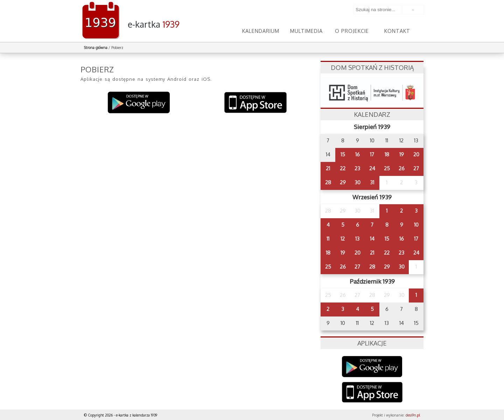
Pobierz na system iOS (255, 103)
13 (357, 239)
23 (357, 168)
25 (387, 168)
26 (402, 168)
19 (402, 154)
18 (387, 154)
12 (343, 239)
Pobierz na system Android (139, 103)
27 (416, 168)
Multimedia (306, 31)
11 (328, 239)
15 (343, 154)
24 (372, 168)
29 (343, 182)
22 (343, 168)
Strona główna (96, 48)
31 (372, 182)
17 (372, 154)
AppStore (372, 393)
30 (358, 182)
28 (328, 182)
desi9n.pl (413, 415)
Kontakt (397, 31)
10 (416, 225)
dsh (372, 91)
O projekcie (352, 31)
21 (328, 168)
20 (416, 154)
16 (358, 154)
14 (372, 239)
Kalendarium (261, 31)
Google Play (372, 367)
